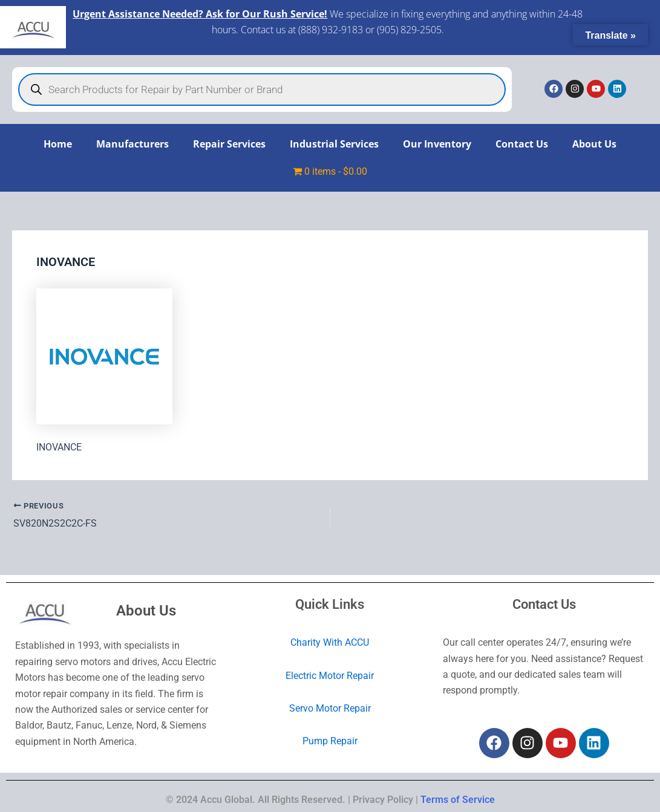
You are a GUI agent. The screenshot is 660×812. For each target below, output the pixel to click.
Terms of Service (458, 800)
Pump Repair (330, 741)
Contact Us (522, 144)
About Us (594, 144)
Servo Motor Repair (330, 708)
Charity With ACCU (330, 642)
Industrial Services (334, 144)
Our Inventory (437, 144)
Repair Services (229, 144)
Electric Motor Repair (330, 676)
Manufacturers (132, 144)
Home (58, 144)
